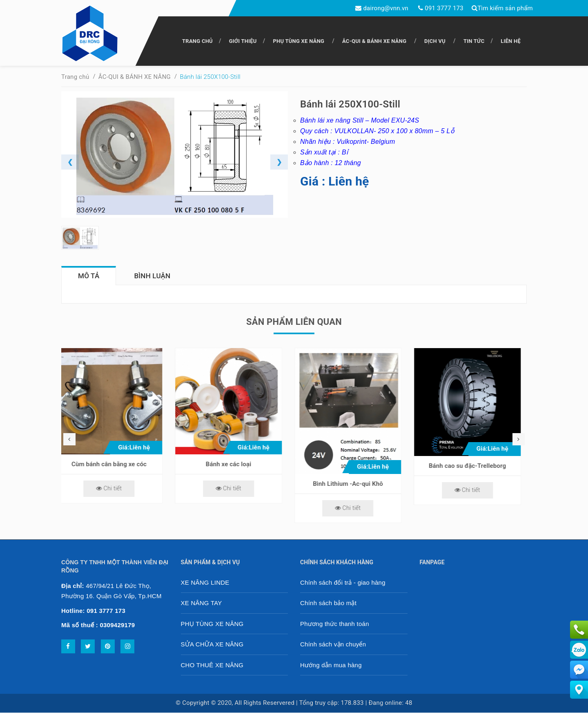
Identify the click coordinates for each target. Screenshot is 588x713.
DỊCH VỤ (435, 41)
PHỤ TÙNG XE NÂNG (298, 41)
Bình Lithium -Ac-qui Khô (354, 484)
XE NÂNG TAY (202, 603)
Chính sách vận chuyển (333, 645)
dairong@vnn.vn (386, 8)
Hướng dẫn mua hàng (331, 665)
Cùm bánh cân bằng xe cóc (115, 465)
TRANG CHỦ (197, 41)
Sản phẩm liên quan (294, 322)
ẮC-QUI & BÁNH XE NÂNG (374, 41)
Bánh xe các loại (235, 465)
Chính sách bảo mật (328, 603)
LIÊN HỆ (511, 41)
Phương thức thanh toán (335, 624)
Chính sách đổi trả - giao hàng (343, 583)
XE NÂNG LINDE (205, 583)
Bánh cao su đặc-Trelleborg (473, 466)
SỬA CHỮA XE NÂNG (212, 645)
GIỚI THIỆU (243, 41)
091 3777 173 (444, 8)
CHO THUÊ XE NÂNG (212, 665)
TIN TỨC (474, 41)
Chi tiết (115, 489)
